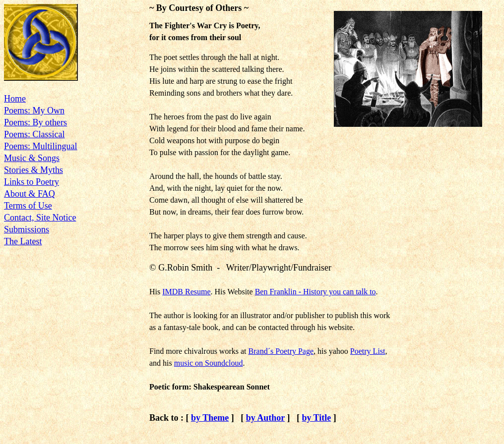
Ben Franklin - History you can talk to (315, 292)
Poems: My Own (34, 111)
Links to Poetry (31, 182)
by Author (265, 418)
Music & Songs (32, 158)
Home (15, 99)
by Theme (210, 418)
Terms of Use (28, 206)
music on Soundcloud (209, 363)
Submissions (27, 229)
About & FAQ (30, 194)
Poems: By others (35, 122)
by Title (316, 418)
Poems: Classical (34, 134)
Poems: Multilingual (41, 146)
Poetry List (368, 351)
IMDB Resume (186, 292)
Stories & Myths (33, 170)
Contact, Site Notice (40, 218)
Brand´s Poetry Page (281, 351)
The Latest (23, 241)
